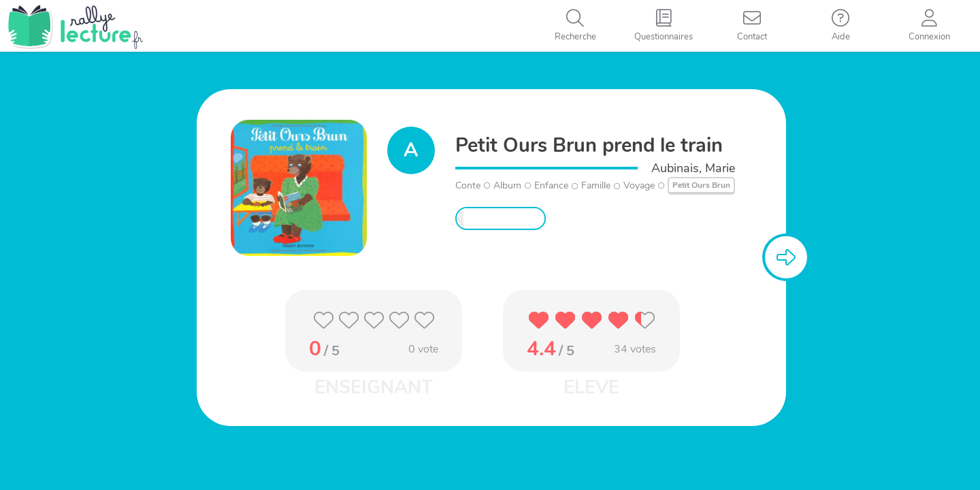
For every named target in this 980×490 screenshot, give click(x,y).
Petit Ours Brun (701, 185)
